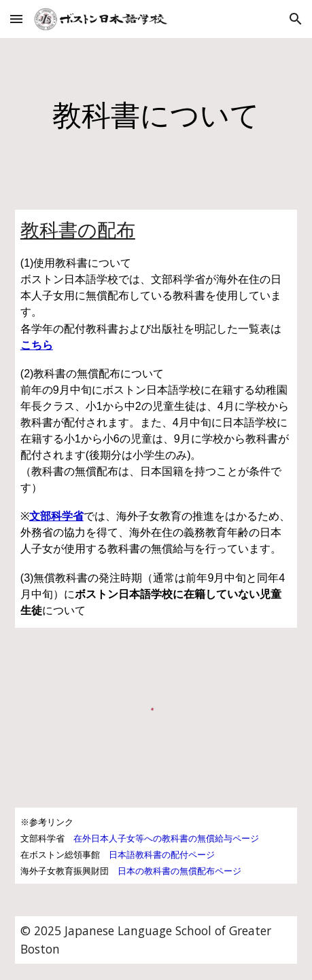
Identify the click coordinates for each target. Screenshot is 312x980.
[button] (16, 19)
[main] (156, 116)
